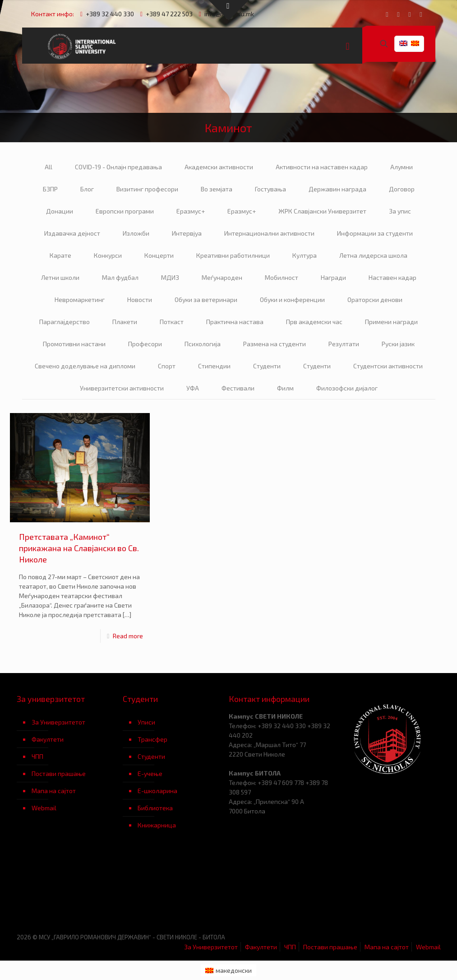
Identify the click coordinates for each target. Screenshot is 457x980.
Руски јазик (398, 344)
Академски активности (219, 167)
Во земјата (217, 189)
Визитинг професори (147, 189)
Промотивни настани (74, 344)
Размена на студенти (275, 344)
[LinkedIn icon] (410, 14)
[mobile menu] (348, 46)
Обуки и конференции (292, 300)
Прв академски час (314, 322)
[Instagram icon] (421, 14)
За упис (400, 211)
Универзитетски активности (122, 388)
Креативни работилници (233, 255)
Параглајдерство (65, 322)
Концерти (159, 255)
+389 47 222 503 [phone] (169, 14)
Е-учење (150, 773)
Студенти (267, 366)
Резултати (344, 344)
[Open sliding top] (229, 10)
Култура (305, 255)
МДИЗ (170, 277)
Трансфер (152, 739)
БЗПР (50, 189)
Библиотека (155, 808)
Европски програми (125, 211)
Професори (145, 344)
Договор (402, 189)
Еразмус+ (191, 211)
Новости (140, 300)
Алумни (402, 167)
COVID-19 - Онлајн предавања (118, 167)
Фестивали (238, 388)
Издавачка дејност (72, 233)
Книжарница (157, 825)
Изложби (136, 233)
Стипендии (214, 366)
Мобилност (282, 277)
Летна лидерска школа (373, 255)
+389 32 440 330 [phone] (110, 14)
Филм (285, 388)
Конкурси (108, 255)
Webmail (44, 808)
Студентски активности (388, 366)
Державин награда (337, 189)
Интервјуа (187, 233)
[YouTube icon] (399, 14)
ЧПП (37, 756)
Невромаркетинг (80, 300)
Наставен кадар (392, 277)
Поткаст (172, 322)
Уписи (146, 722)
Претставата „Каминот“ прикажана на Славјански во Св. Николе (79, 548)
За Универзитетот (58, 722)
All (48, 167)
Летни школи (60, 277)
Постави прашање (59, 773)
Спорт (167, 366)
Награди (333, 277)
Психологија (203, 344)
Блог (87, 189)
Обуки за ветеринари (206, 300)
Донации (60, 211)
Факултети (48, 739)
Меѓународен (222, 277)
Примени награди (391, 322)
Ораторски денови (375, 300)
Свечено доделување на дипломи (85, 366)
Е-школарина (157, 791)
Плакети (125, 322)
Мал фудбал (120, 277)
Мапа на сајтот (54, 791)
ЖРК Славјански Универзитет (322, 211)
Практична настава (235, 322)
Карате (60, 255)
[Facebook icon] (387, 14)
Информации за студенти (375, 233)
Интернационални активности (269, 233)
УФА (193, 388)
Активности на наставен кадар (322, 167)
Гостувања (270, 189)
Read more (128, 636)
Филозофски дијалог (347, 388)
